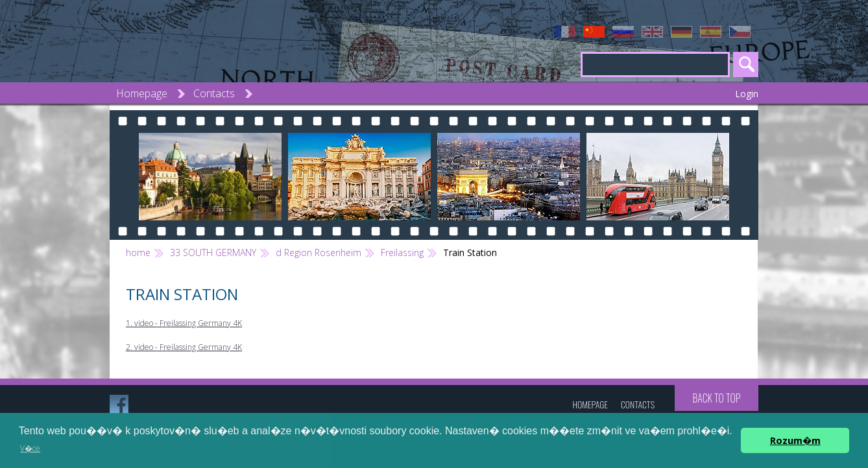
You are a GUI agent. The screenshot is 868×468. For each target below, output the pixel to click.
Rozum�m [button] (795, 440)
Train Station (470, 252)
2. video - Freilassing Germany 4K (184, 347)
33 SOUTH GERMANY (213, 252)
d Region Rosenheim (319, 252)
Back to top (716, 398)
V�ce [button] (30, 448)
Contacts (214, 93)
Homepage (142, 93)
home (138, 252)
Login (747, 94)
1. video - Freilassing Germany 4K (184, 323)
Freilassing (402, 252)
